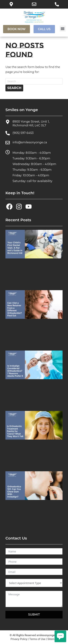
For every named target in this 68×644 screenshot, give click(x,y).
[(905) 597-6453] (8, 133)
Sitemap (52, 639)
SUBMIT (34, 615)
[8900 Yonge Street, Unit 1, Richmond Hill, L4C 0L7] (8, 122)
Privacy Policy (19, 639)
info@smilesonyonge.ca (30, 142)
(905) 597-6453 (23, 133)
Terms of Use (37, 639)
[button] (63, 29)
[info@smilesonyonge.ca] (8, 143)
